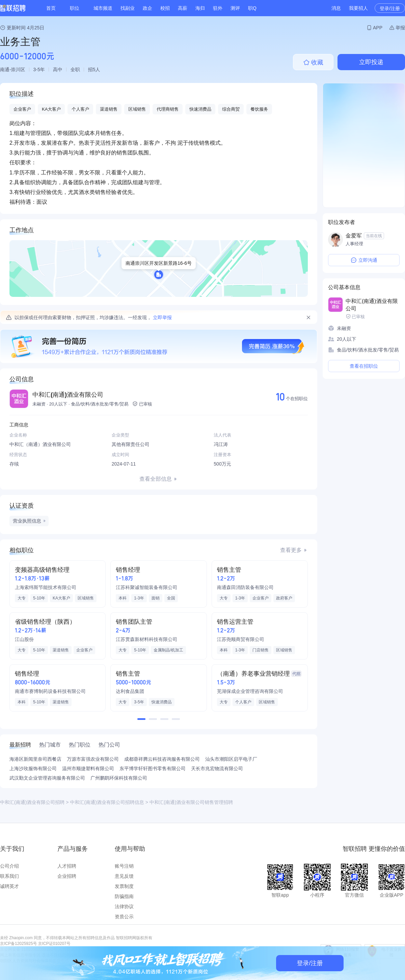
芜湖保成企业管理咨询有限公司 (250, 691)
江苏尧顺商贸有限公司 (241, 639)
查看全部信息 (156, 479)
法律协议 (124, 906)
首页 (51, 8)
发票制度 (124, 886)
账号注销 (124, 866)
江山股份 (24, 639)
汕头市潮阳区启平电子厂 (231, 759)
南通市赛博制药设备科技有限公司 (50, 691)
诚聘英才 (9, 886)
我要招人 (358, 8)
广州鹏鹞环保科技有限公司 (119, 778)
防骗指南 (124, 896)
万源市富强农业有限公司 (93, 759)
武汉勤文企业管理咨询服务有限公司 (47, 778)
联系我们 (9, 876)
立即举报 (162, 317)
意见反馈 (124, 876)
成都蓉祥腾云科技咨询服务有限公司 (162, 759)
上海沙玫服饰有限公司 (33, 768)
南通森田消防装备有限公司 (245, 587)
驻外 (218, 8)
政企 (147, 8)
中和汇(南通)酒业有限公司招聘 (32, 802)
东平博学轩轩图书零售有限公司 (153, 768)
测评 (235, 8)
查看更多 (291, 550)
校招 (165, 8)
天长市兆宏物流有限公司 (217, 768)
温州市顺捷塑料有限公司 (88, 768)
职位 (75, 8)
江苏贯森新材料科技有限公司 (146, 639)
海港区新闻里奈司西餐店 (35, 759)
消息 (336, 8)
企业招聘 (67, 876)
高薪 (183, 8)
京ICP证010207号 (54, 944)
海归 (200, 8)
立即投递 (371, 62)
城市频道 (103, 8)
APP (378, 28)
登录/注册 (390, 8)
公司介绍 (9, 866)
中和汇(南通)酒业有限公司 (68, 395)
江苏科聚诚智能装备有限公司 (146, 587)
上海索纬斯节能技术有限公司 (46, 587)
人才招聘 (67, 866)
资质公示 (124, 917)
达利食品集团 (130, 691)
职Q (252, 8)
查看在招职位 (364, 366)
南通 (5, 69)
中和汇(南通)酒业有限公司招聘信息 (107, 802)
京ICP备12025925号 (18, 944)
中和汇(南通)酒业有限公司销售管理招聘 (191, 802)
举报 (400, 28)
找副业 (128, 8)
